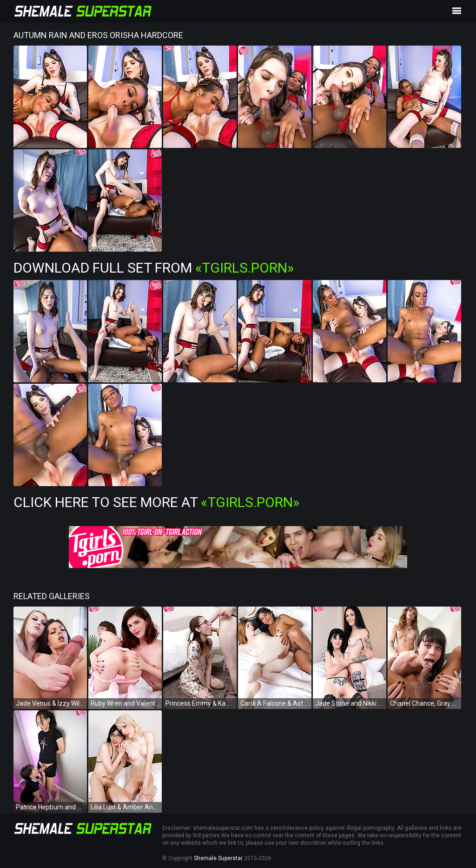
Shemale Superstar (218, 858)
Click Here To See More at (156, 502)
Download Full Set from (154, 268)
